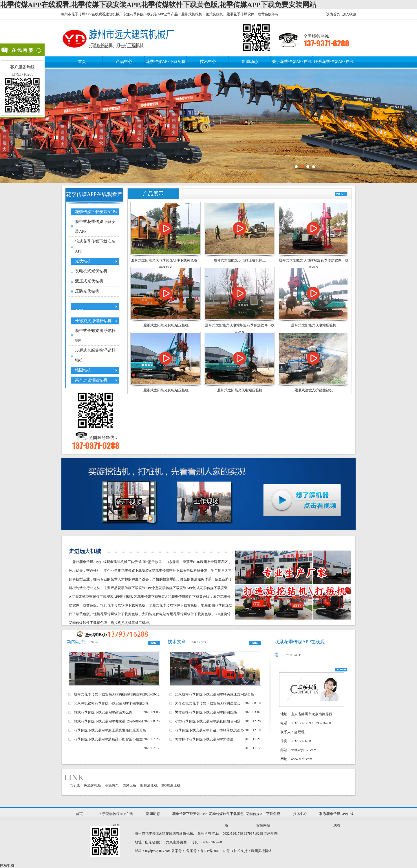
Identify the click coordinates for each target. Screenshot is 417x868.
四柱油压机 (149, 785)
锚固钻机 (83, 370)
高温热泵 (112, 785)
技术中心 (208, 62)
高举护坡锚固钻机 (91, 380)
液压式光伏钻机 (89, 281)
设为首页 (333, 14)
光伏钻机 (83, 261)
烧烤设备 (129, 785)
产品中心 (124, 62)
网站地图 (271, 834)
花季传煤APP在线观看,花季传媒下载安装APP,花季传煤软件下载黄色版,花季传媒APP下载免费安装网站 (158, 5)
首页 (82, 62)
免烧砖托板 (92, 785)
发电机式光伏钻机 (91, 271)
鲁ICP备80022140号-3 (216, 851)
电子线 (75, 785)
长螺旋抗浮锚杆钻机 (93, 321)
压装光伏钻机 (87, 291)
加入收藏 (349, 14)
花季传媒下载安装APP (95, 212)
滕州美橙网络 (261, 851)
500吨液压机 (171, 785)
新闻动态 (250, 62)
